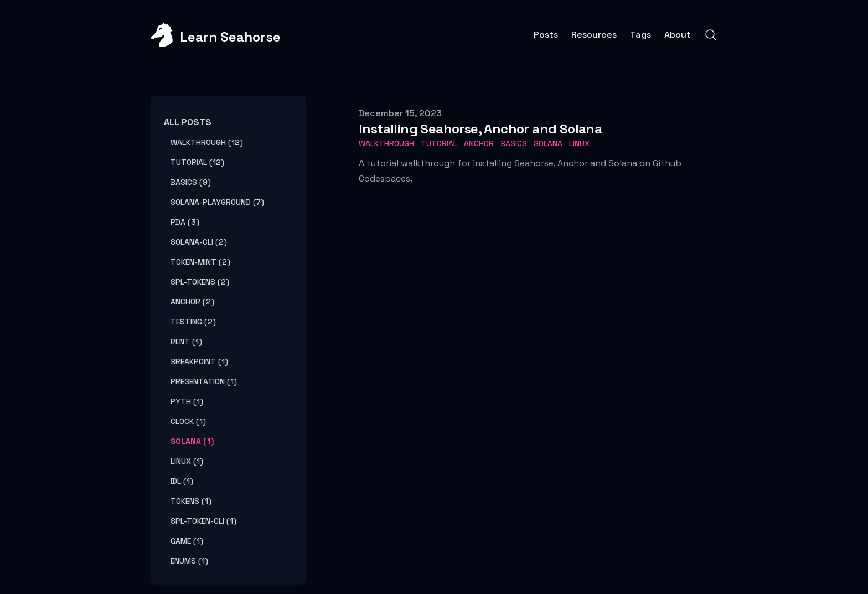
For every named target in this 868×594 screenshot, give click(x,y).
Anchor (479, 143)
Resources (594, 35)
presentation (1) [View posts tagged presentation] (204, 381)
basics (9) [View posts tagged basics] (191, 182)
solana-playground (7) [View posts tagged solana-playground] (217, 202)
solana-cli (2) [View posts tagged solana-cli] (199, 242)
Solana (548, 143)
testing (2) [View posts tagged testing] (193, 322)
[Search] (711, 35)
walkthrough (386, 143)
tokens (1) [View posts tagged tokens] (191, 501)
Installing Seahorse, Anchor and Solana (480, 129)
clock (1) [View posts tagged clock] (188, 421)
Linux (579, 143)
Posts (546, 35)
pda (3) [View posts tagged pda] (185, 222)
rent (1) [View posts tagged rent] (186, 342)
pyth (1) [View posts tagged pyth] (187, 401)
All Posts (188, 122)
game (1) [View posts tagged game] (187, 541)
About (678, 35)
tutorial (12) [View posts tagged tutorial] (197, 162)
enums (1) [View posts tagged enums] (189, 561)
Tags (640, 35)
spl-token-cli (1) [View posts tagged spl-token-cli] (203, 521)
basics (514, 143)
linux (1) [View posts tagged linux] (187, 461)
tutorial (439, 143)
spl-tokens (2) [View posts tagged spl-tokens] (200, 282)
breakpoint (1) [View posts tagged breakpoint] (199, 361)
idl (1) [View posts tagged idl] (182, 481)
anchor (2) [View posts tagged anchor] (192, 302)
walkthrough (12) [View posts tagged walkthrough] (207, 142)
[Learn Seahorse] (216, 35)
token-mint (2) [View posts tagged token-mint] (200, 262)
